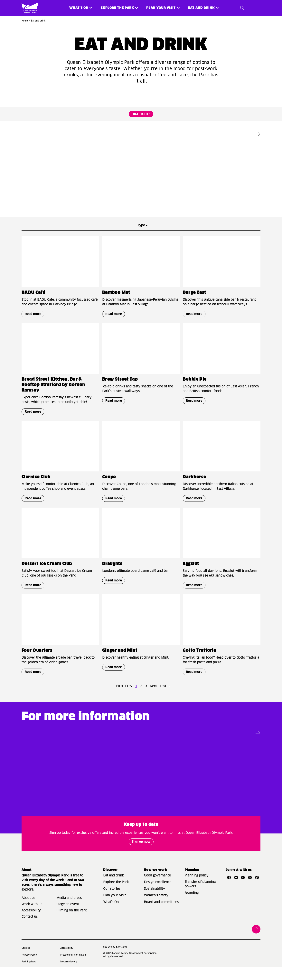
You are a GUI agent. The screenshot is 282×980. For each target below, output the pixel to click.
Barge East (194, 310)
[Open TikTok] (257, 891)
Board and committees (161, 915)
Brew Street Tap (120, 396)
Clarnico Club (36, 494)
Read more (31, 210)
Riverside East (37, 188)
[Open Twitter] (236, 891)
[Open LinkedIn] (250, 891)
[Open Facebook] (229, 891)
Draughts (193, 188)
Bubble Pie (195, 396)
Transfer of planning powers (200, 897)
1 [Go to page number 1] (136, 703)
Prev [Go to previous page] (129, 703)
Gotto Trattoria (199, 668)
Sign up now (141, 855)
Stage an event (68, 917)
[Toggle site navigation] (253, 8)
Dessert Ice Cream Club (47, 581)
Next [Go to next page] (153, 703)
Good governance (157, 889)
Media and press (69, 911)
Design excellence (158, 895)
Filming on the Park (71, 924)
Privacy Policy (29, 968)
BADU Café (33, 310)
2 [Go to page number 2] (141, 703)
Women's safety (156, 908)
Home (25, 21)
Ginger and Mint (120, 188)
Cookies (26, 961)
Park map (213, 791)
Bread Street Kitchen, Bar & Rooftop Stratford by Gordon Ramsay (53, 402)
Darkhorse (194, 494)
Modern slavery (69, 975)
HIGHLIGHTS (141, 114)
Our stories (112, 902)
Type (141, 242)
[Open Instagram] (243, 891)
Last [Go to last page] (163, 703)
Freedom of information (73, 968)
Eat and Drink (201, 8)
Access (90, 791)
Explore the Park (117, 8)
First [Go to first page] (120, 703)
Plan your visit (161, 8)
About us (28, 911)
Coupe (109, 494)
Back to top (256, 942)
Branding (192, 906)
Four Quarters (37, 668)
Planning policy (197, 889)
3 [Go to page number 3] (146, 703)
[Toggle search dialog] (242, 8)
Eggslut (191, 581)
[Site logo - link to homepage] (27, 8)
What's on (79, 8)
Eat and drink (113, 889)
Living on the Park (163, 791)
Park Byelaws (29, 975)
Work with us (32, 917)
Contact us (30, 930)
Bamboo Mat (116, 310)
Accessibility (31, 924)
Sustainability (154, 902)
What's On (111, 915)
